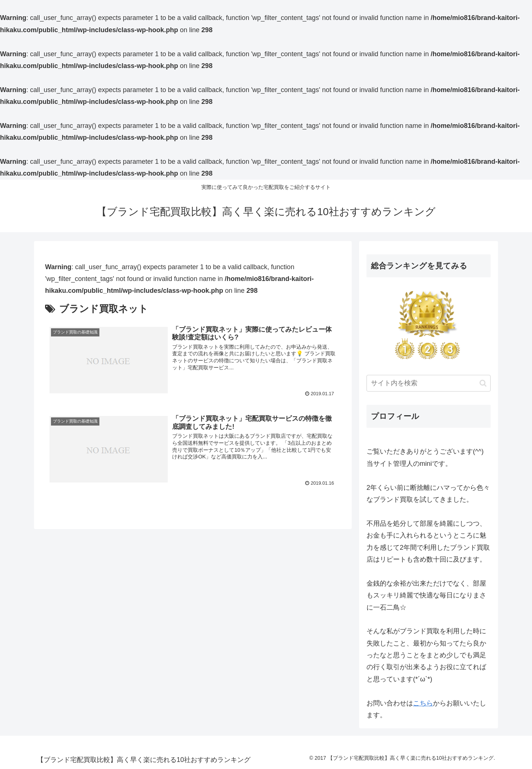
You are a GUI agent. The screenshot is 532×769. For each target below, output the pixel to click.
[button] (483, 383)
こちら (423, 703)
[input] (429, 383)
